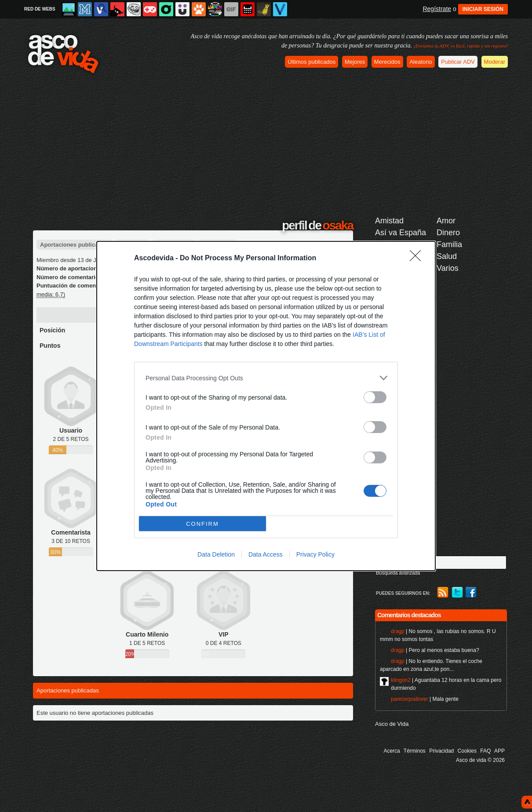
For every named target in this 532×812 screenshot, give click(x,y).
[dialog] (266, 406)
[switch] (375, 397)
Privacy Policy (315, 554)
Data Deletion (216, 554)
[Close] (418, 259)
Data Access (266, 554)
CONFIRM (202, 524)
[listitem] (266, 378)
